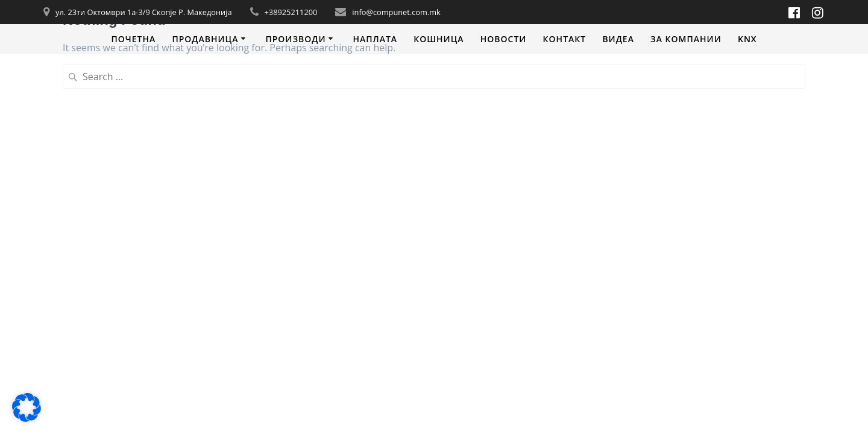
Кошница (439, 39)
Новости (504, 39)
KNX (747, 39)
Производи (295, 39)
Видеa (618, 39)
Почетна (133, 39)
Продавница (205, 39)
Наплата (375, 39)
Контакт (565, 39)
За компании (686, 39)
